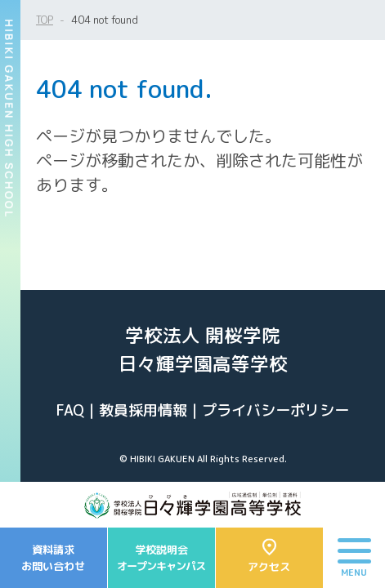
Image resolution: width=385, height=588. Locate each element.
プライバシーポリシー (275, 410)
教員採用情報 (143, 410)
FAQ (70, 410)
